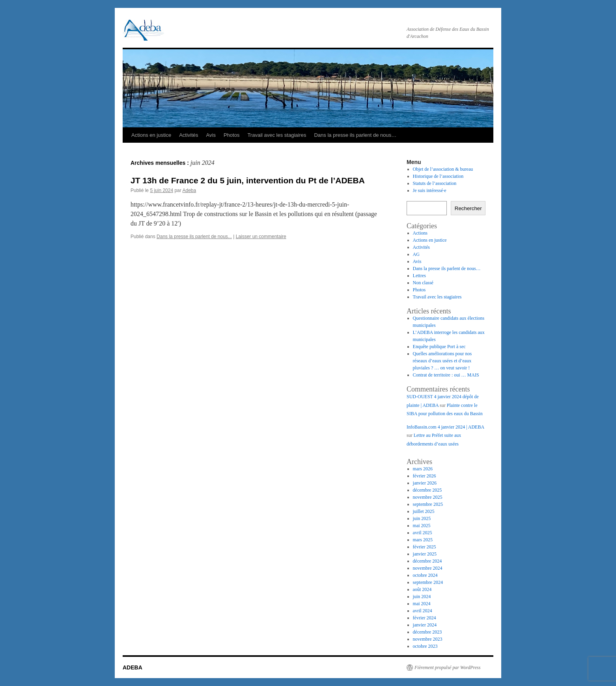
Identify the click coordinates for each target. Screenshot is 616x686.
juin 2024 (422, 597)
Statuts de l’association (435, 183)
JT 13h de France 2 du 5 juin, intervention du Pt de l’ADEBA (248, 180)
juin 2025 (422, 518)
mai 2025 (422, 526)
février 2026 (425, 476)
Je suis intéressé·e (430, 190)
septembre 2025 (428, 504)
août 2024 (422, 589)
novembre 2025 (428, 497)
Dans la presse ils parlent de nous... (194, 237)
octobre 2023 (425, 646)
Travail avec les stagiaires (277, 135)
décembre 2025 (427, 490)
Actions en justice (151, 135)
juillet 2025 (424, 511)
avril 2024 (423, 611)
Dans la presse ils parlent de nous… (355, 135)
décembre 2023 (427, 632)
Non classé (423, 283)
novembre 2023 (428, 639)
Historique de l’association (438, 176)
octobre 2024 (425, 575)
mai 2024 (422, 604)
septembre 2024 (428, 582)
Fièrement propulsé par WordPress (447, 667)
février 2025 (425, 547)
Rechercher (468, 208)
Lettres (419, 276)
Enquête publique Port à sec (439, 347)
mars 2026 (423, 469)
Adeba (189, 190)
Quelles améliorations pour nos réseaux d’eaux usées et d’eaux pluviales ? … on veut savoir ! (442, 361)
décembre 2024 (427, 561)
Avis (211, 135)
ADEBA (133, 667)
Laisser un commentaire (261, 237)
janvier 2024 (425, 625)
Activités (189, 135)
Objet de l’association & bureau (443, 169)
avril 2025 (423, 533)
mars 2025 (423, 540)
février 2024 (425, 618)
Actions (420, 233)
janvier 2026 (425, 483)
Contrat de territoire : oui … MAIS (446, 375)
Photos (231, 135)
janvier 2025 (425, 554)
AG (416, 254)
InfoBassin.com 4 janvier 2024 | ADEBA (445, 427)
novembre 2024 (428, 568)
